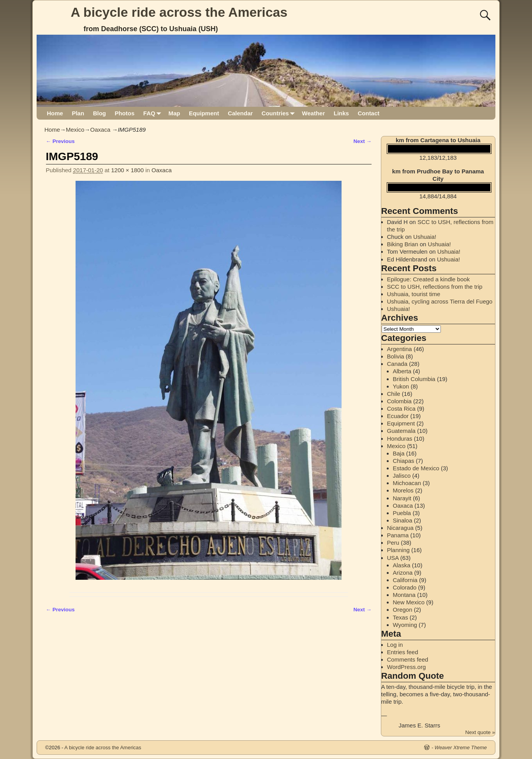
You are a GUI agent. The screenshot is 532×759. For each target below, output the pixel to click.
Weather (313, 113)
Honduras (400, 439)
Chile (394, 394)
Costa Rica (401, 409)
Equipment (204, 113)
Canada (397, 364)
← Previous (60, 141)
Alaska (402, 565)
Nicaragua (400, 528)
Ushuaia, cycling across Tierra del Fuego (440, 301)
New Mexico (409, 602)
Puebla (402, 513)
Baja (399, 453)
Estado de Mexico (416, 468)
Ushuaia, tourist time (414, 294)
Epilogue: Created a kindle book (429, 279)
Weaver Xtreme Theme (461, 748)
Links (341, 113)
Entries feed (403, 652)
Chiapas (404, 461)
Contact (368, 113)
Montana (404, 595)
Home (55, 113)
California (405, 580)
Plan (78, 113)
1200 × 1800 (127, 170)
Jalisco (402, 476)
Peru (393, 543)
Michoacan (407, 483)
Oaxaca (100, 130)
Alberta (402, 371)
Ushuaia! (425, 237)
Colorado (405, 587)
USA (393, 558)
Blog (100, 113)
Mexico (75, 130)
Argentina (400, 349)
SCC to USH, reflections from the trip (435, 287)
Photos (124, 113)
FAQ (154, 113)
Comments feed (408, 659)
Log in (395, 645)
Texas (401, 617)
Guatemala (401, 431)
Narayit (402, 498)
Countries (280, 113)
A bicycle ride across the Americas (179, 12)
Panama (398, 535)
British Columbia (414, 379)
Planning (398, 550)
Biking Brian (403, 244)
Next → (362, 141)
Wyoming (405, 625)
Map (174, 113)
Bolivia (396, 356)
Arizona (403, 573)
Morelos (403, 490)
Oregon (403, 610)
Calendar (240, 113)
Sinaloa (403, 520)
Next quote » (480, 732)
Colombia (399, 401)
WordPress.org (407, 667)
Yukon (401, 386)
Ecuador (398, 416)
